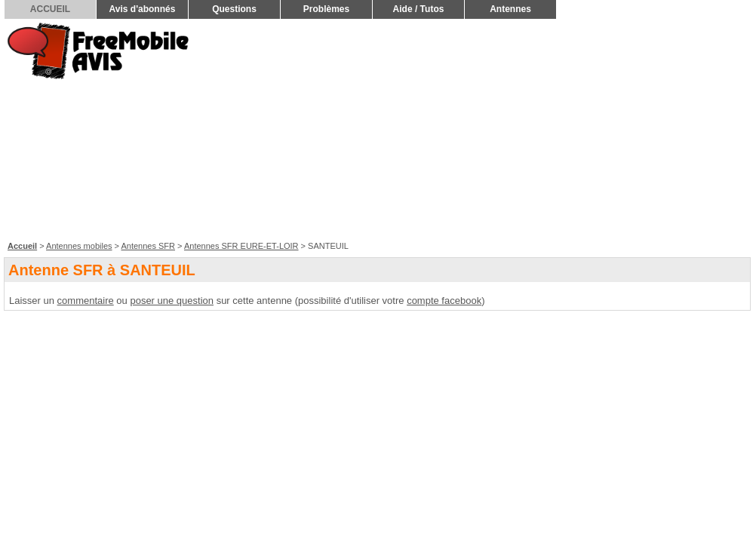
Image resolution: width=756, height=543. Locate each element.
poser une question (172, 301)
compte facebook (444, 301)
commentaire (86, 301)
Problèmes (326, 9)
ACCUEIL (50, 9)
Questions (234, 9)
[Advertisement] (526, 129)
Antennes (510, 9)
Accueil (22, 246)
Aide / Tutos (419, 9)
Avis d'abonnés (143, 9)
